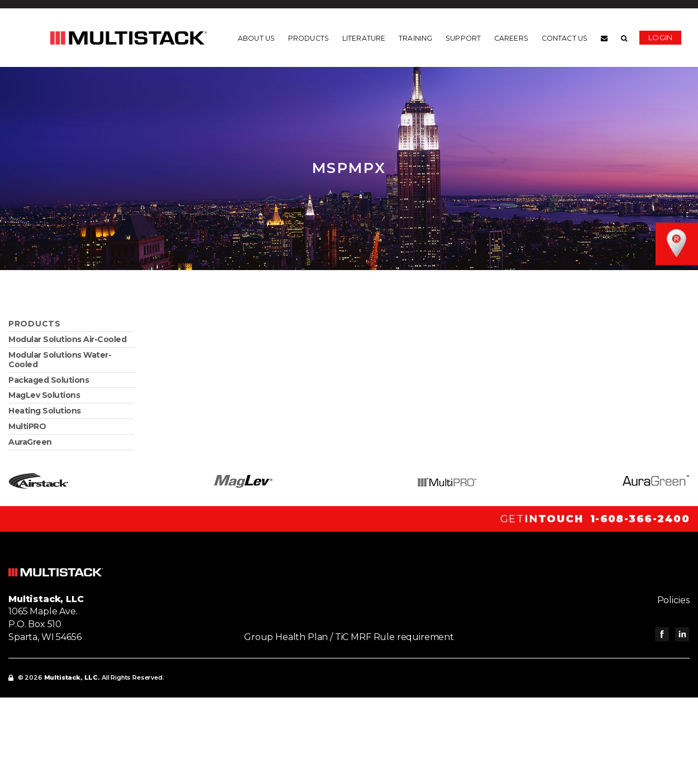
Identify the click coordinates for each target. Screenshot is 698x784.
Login (660, 37)
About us (256, 39)
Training (415, 39)
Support (463, 39)
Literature (364, 39)
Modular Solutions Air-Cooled (67, 339)
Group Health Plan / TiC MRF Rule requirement (349, 637)
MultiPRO (27, 426)
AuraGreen (30, 442)
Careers (511, 39)
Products (309, 39)
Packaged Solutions (49, 380)
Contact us (565, 39)
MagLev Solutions (44, 395)
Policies (673, 600)
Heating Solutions (45, 411)
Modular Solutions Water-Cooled (60, 360)
